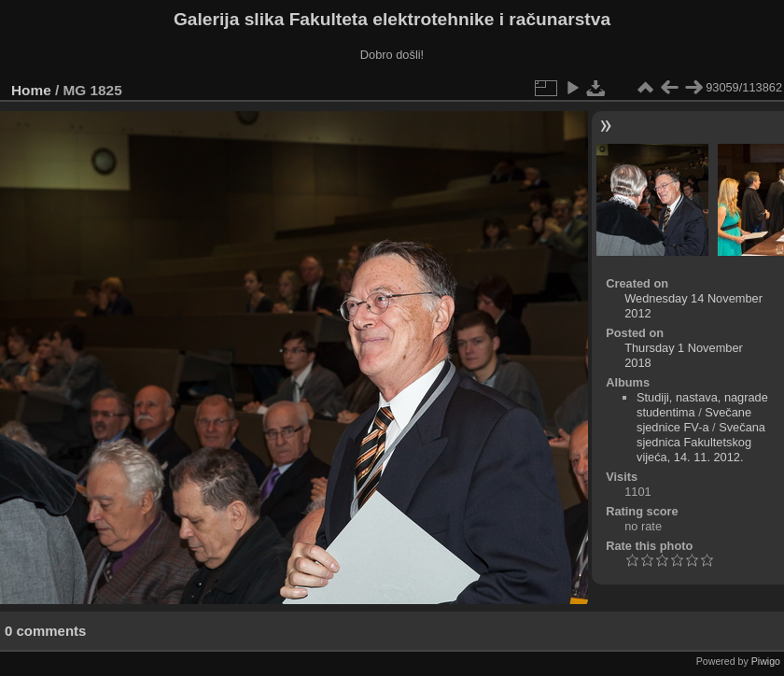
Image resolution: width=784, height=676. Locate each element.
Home (31, 90)
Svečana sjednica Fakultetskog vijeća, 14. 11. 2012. (701, 442)
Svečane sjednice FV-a (694, 420)
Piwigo (766, 661)
